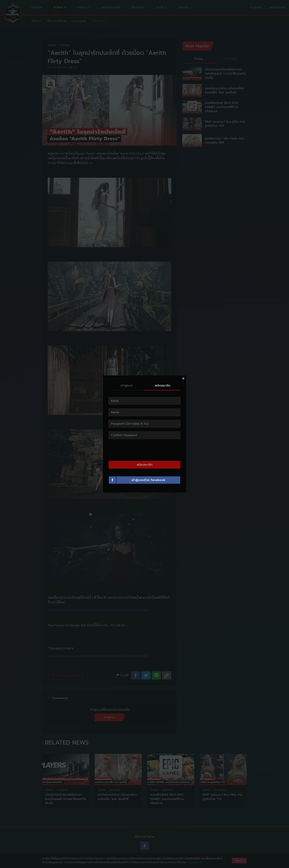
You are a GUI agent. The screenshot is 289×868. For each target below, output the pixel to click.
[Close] (183, 378)
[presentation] (144, 450)
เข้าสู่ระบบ (127, 386)
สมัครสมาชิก (163, 386)
